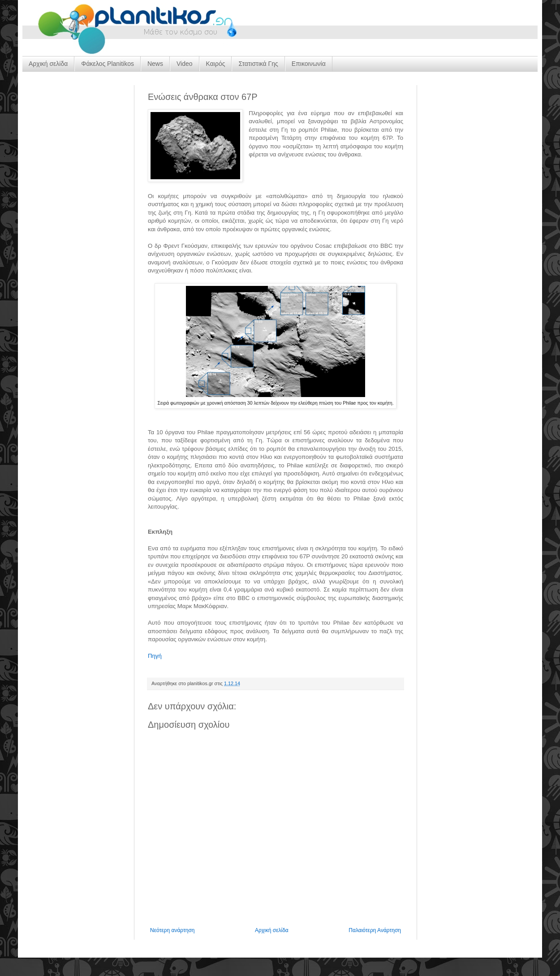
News (155, 64)
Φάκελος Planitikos (108, 64)
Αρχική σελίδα (48, 64)
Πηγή (155, 656)
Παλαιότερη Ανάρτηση (375, 930)
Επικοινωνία (309, 64)
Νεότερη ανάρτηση (172, 930)
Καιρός (216, 64)
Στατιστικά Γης (258, 64)
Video (185, 64)
